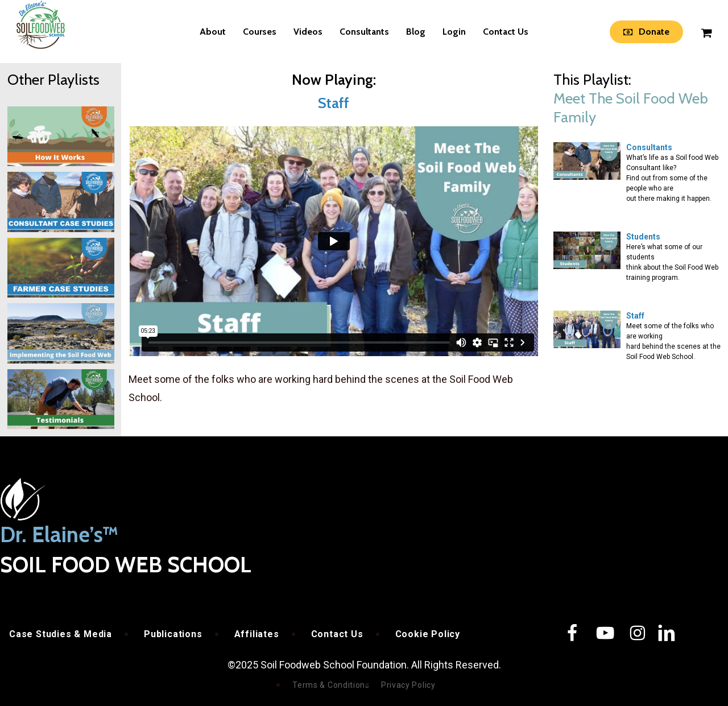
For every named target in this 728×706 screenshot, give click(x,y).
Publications (173, 634)
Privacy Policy (408, 685)
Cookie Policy (428, 634)
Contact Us (337, 634)
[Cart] (706, 32)
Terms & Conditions (331, 685)
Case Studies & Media (61, 634)
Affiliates (257, 634)
